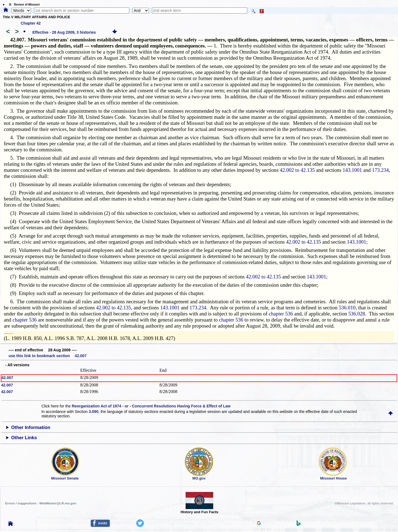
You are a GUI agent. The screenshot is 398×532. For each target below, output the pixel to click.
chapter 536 (281, 314)
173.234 (380, 170)
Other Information (31, 427)
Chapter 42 (31, 23)
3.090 (93, 412)
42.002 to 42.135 (297, 170)
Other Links (24, 438)
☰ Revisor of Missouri (23, 5)
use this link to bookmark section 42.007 (48, 356)
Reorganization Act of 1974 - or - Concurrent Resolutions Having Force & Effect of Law (151, 406)
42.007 (7, 378)
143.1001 (352, 170)
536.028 (357, 314)
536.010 (347, 308)
